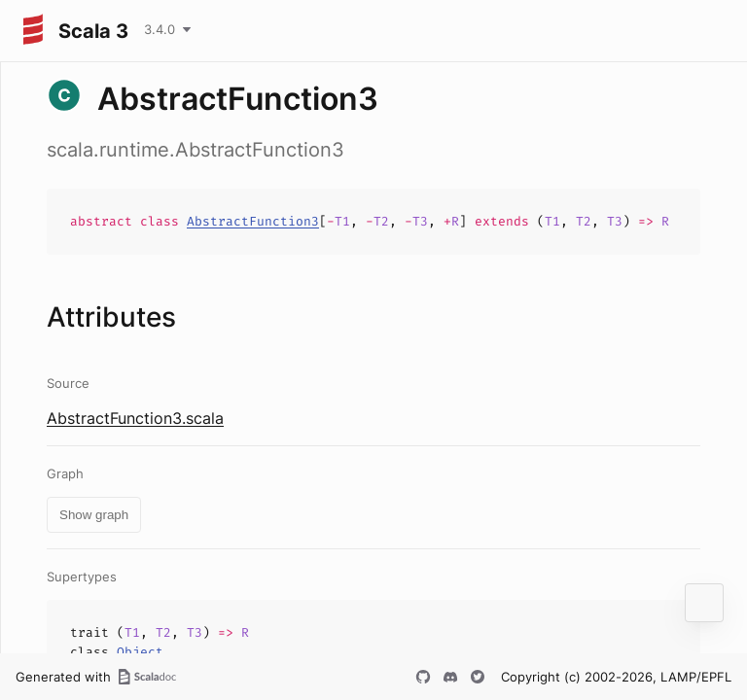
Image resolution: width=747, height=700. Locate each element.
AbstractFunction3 (253, 221)
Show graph (94, 515)
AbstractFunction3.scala (135, 418)
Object (140, 652)
